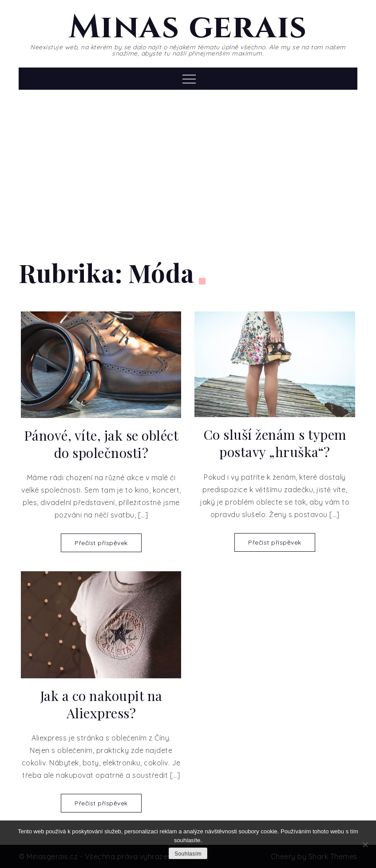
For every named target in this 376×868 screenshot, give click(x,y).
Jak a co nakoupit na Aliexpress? (101, 705)
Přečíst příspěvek (101, 543)
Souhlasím (188, 854)
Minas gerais (188, 28)
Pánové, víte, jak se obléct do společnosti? (101, 444)
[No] (365, 844)
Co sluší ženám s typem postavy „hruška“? (275, 443)
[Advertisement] (188, 165)
